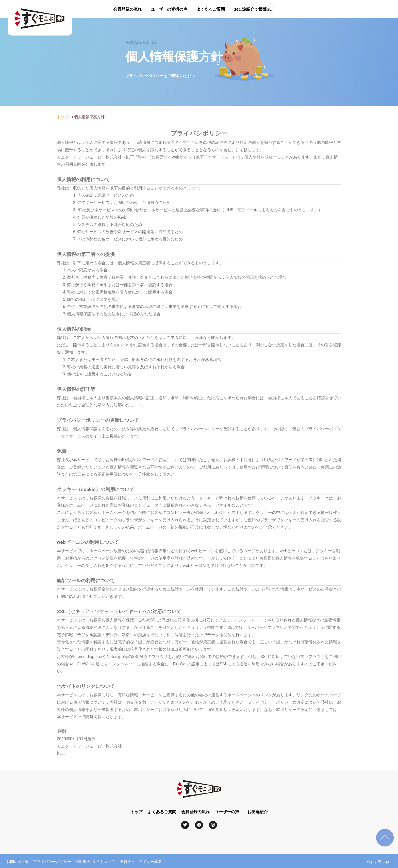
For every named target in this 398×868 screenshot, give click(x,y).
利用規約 (82, 862)
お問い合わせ (18, 862)
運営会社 (127, 862)
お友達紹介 (257, 812)
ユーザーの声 (227, 812)
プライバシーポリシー (54, 862)
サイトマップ (104, 862)
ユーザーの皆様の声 (169, 9)
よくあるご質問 (211, 9)
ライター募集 (150, 862)
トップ (63, 117)
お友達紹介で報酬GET (254, 9)
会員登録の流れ (127, 9)
